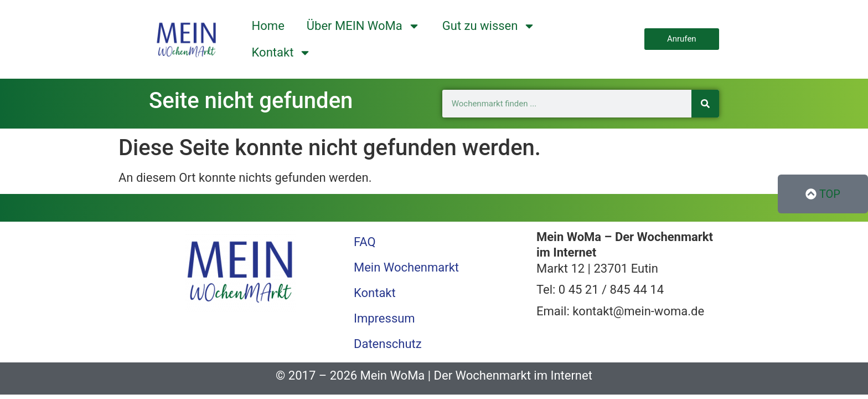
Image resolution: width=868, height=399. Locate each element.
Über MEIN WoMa (363, 26)
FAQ (365, 242)
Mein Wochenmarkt (406, 267)
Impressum (384, 318)
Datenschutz (388, 344)
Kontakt (282, 53)
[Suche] (705, 104)
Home (268, 26)
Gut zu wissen (489, 26)
